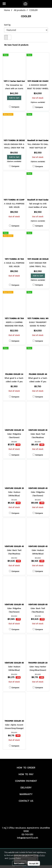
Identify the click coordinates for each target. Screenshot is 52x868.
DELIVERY (26, 788)
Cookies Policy (15, 858)
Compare (15, 107)
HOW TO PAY (26, 774)
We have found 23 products (16, 45)
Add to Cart (14, 98)
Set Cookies (19, 863)
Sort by (8, 25)
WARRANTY (26, 794)
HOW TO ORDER (26, 768)
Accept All (34, 863)
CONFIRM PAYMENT (26, 781)
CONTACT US (26, 801)
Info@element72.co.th (28, 838)
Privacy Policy (39, 855)
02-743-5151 (27, 834)
